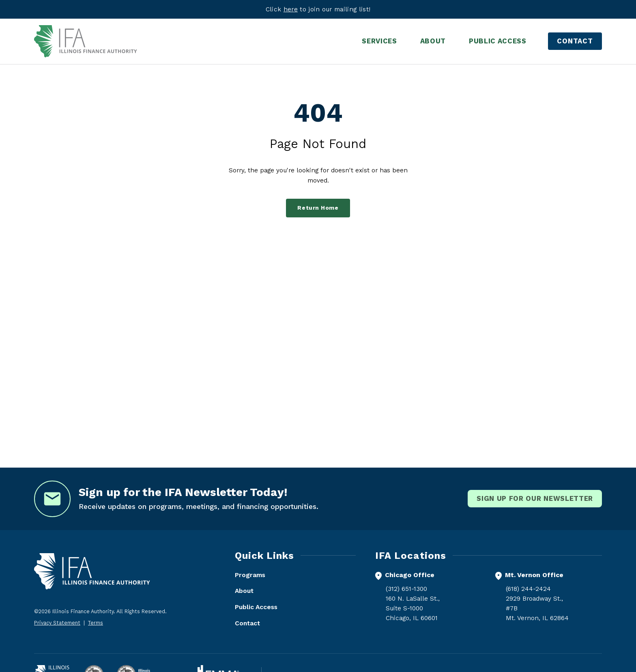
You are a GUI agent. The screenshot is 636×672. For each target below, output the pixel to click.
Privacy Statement (57, 623)
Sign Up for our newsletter (535, 498)
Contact (575, 41)
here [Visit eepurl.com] (291, 9)
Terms (96, 623)
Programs (250, 575)
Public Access (256, 607)
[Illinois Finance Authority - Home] (86, 41)
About (244, 591)
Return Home (318, 208)
